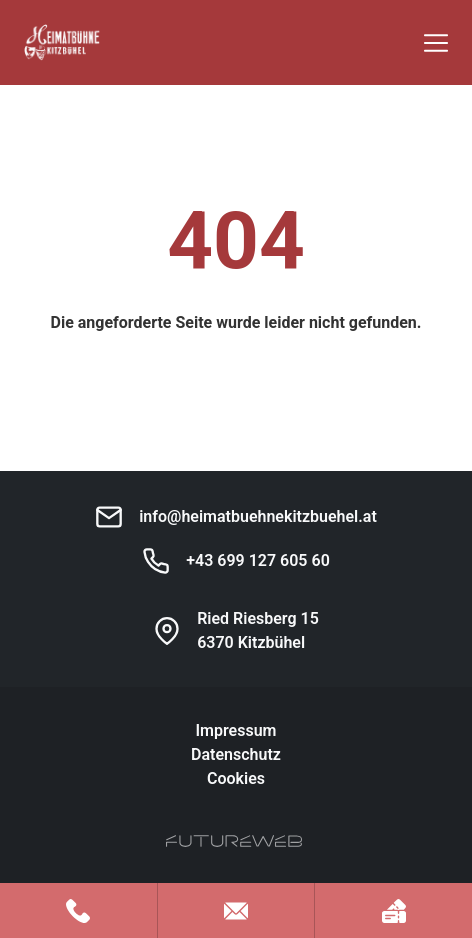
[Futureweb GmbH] (234, 841)
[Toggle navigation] (436, 43)
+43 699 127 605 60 (258, 560)
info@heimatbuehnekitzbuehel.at (258, 516)
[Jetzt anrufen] (78, 910)
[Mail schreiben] (236, 910)
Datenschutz (236, 754)
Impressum (236, 730)
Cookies (236, 778)
